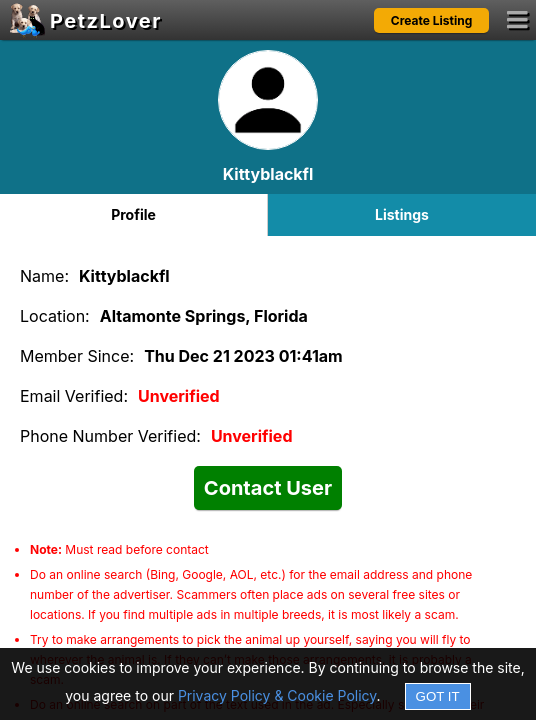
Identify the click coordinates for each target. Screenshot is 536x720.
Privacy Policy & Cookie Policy (277, 695)
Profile (133, 214)
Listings (402, 214)
